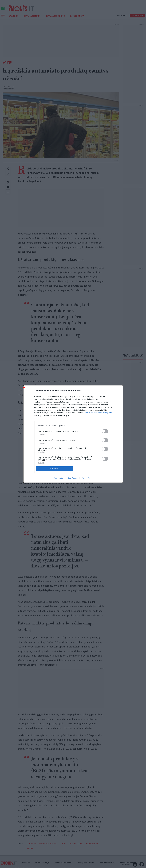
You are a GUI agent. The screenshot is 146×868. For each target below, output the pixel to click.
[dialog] (73, 434)
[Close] (118, 390)
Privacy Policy (87, 478)
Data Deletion (59, 478)
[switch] (105, 431)
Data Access (73, 478)
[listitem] (73, 425)
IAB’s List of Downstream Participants (97, 413)
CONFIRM (54, 469)
